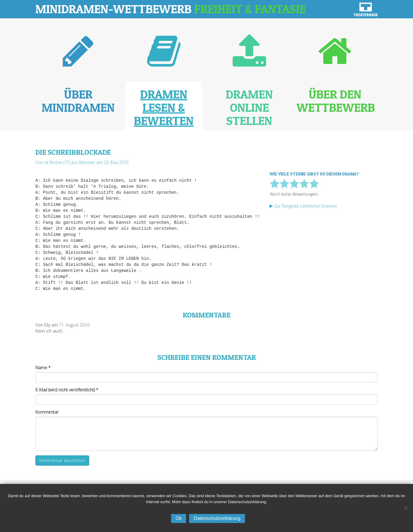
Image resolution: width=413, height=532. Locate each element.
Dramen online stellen (249, 107)
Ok (179, 518)
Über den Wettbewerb (336, 101)
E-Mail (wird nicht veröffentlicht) (67, 390)
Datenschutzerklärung (217, 518)
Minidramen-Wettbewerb (171, 9)
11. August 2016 (74, 325)
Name (43, 368)
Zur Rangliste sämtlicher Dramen (303, 206)
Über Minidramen (78, 101)
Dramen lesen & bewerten (164, 107)
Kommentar (47, 412)
